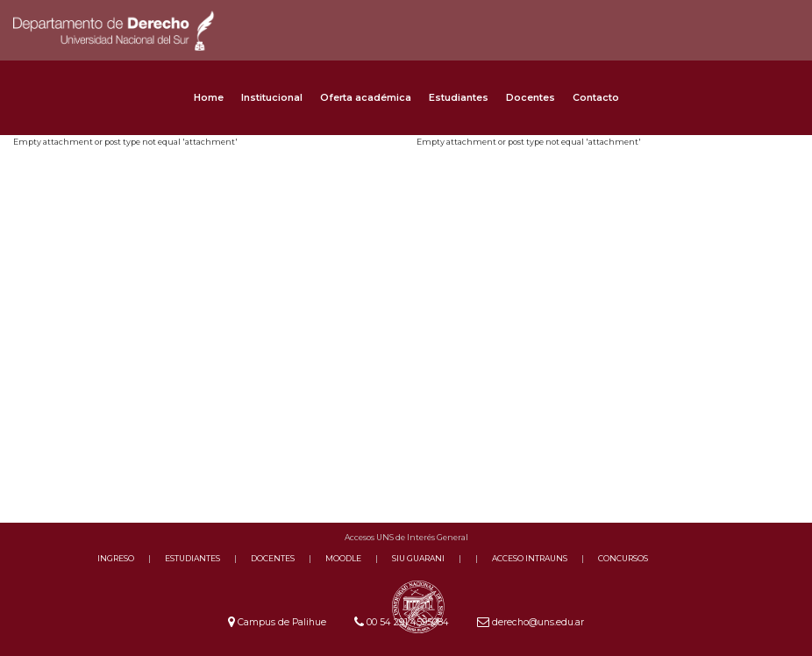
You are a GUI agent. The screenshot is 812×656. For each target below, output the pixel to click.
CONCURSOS (623, 558)
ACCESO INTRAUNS (530, 558)
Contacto (596, 98)
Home (209, 98)
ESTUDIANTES (192, 558)
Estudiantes (459, 98)
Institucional (272, 98)
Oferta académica (366, 98)
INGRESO (116, 558)
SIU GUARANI (418, 558)
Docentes (531, 98)
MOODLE (343, 558)
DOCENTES (273, 558)
